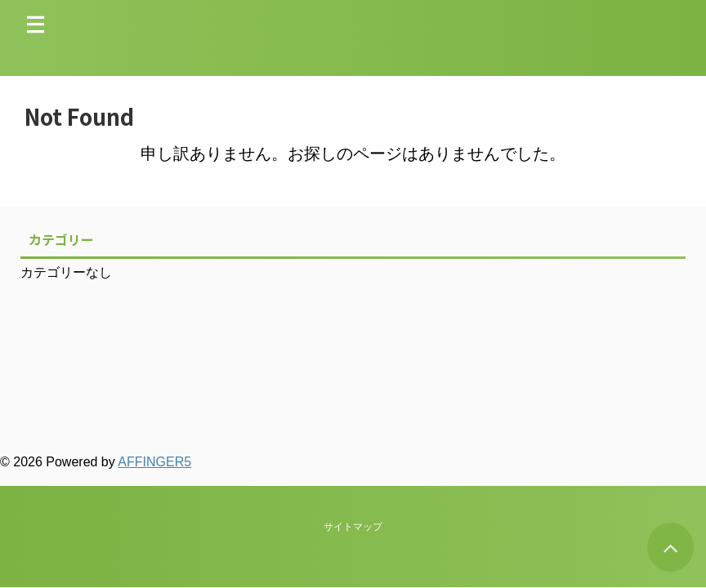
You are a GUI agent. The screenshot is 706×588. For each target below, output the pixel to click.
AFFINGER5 (154, 462)
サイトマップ (353, 388)
